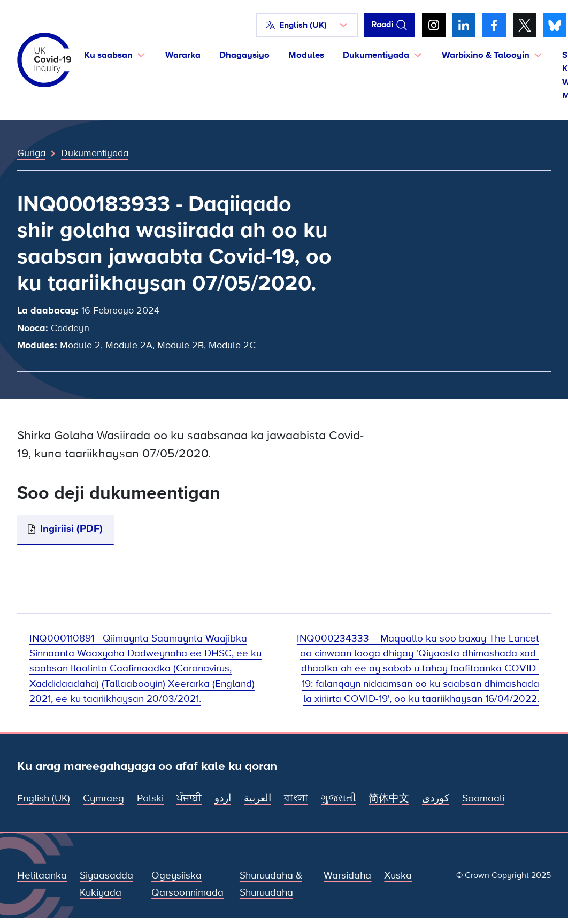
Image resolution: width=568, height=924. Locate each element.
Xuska (398, 876)
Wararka (183, 55)
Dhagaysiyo (244, 55)
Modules (306, 55)
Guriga (31, 153)
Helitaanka (42, 876)
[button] (307, 25)
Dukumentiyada (95, 153)
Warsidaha (347, 876)
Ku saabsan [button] (108, 55)
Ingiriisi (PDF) (71, 529)
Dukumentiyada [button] (376, 55)
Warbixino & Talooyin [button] (486, 55)
